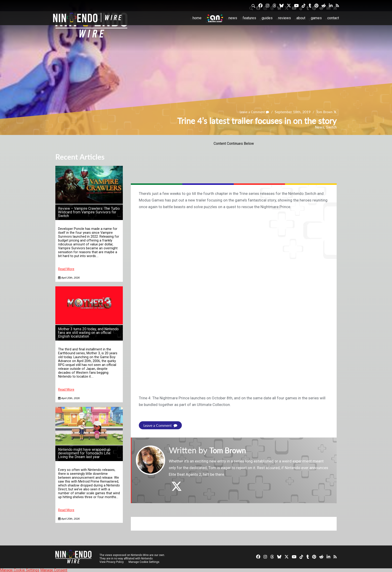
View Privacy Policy (112, 562)
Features (249, 18)
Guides (267, 18)
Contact (333, 18)
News (233, 18)
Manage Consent (54, 570)
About (301, 18)
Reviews (285, 18)
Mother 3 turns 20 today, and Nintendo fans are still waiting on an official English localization (88, 333)
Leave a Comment (250, 112)
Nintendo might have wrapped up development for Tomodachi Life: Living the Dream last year (85, 453)
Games (316, 18)
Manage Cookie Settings (144, 562)
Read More (66, 269)
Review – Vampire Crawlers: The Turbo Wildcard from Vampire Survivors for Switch (89, 212)
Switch (331, 127)
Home (197, 18)
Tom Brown (323, 112)
